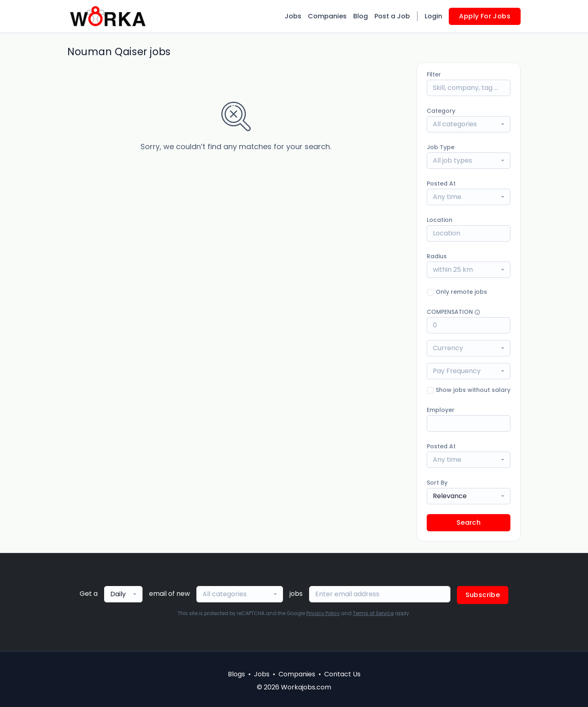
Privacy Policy (323, 613)
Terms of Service (373, 613)
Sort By (437, 483)
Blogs (236, 674)
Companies (327, 16)
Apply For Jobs (485, 16)
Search (469, 522)
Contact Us (342, 674)
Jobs (293, 16)
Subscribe (483, 595)
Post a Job (392, 16)
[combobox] (469, 124)
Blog (361, 16)
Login (433, 16)
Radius (437, 256)
